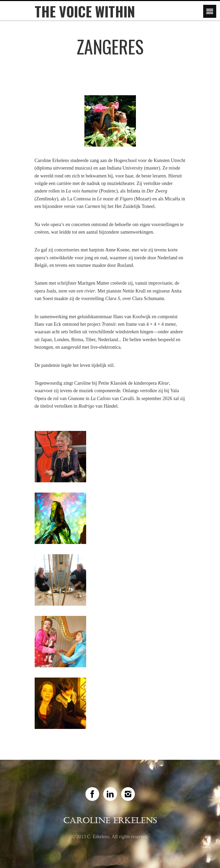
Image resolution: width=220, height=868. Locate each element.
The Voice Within (85, 11)
